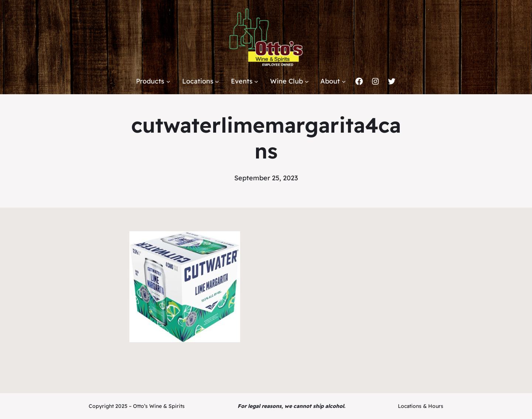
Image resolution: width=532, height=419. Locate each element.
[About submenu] (344, 81)
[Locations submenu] (217, 81)
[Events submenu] (256, 81)
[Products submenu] (168, 81)
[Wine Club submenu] (307, 81)
